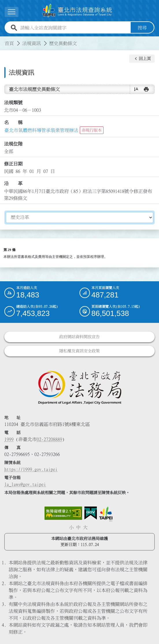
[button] (142, 59)
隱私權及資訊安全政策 (79, 351)
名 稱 (13, 122)
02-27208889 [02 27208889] (49, 439)
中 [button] (78, 527)
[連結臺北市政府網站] (106, 514)
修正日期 (13, 164)
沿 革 (13, 183)
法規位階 (13, 144)
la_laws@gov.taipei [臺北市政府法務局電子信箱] (25, 484)
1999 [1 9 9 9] (9, 439)
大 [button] (85, 527)
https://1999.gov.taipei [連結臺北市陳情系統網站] (31, 469)
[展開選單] (12, 12)
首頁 (9, 43)
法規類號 (13, 103)
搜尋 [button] (142, 28)
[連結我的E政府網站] (91, 513)
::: (3, 40)
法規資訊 (32, 43)
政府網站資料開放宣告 (79, 337)
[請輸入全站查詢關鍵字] (74, 28)
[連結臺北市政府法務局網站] (79, 387)
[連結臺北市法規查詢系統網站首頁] (77, 11)
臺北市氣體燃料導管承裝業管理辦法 (41, 130)
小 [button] (71, 527)
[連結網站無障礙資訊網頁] (63, 513)
